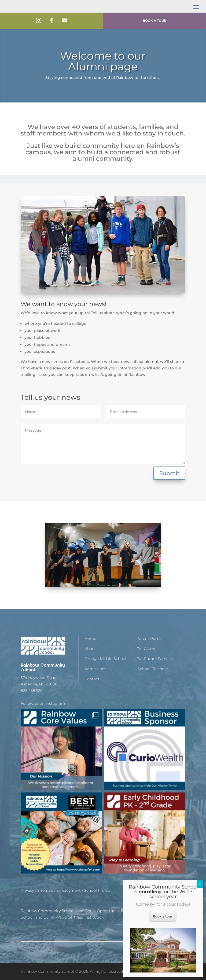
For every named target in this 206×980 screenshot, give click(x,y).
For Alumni (147, 649)
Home (90, 638)
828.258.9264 (33, 691)
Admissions (95, 669)
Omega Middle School (105, 659)
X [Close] (200, 884)
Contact (92, 679)
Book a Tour (154, 21)
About (90, 649)
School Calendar (152, 669)
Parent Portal (149, 638)
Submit (169, 473)
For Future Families (155, 659)
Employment (69, 890)
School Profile (97, 890)
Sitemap (45, 890)
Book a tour (163, 916)
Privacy (27, 890)
